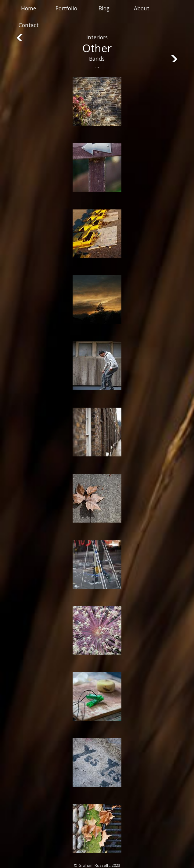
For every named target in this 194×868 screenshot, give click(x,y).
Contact (29, 25)
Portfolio (66, 8)
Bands (97, 59)
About (142, 8)
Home (29, 8)
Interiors (97, 37)
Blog (104, 8)
